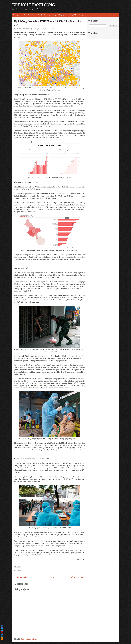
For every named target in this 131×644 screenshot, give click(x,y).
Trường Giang (37, 29)
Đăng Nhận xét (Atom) (29, 639)
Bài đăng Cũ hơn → (78, 577)
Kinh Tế (27, 15)
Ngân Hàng (52, 15)
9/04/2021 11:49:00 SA (23, 29)
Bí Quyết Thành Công (76, 15)
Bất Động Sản (62, 15)
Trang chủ (50, 577)
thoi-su (18, 571)
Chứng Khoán (18, 15)
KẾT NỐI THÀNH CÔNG (34, 5)
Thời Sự (34, 15)
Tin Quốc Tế (42, 15)
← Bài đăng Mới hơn (22, 577)
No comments (50, 29)
